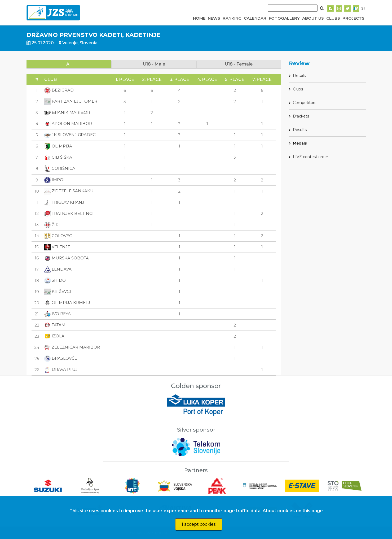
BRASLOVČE (61, 358)
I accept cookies (199, 524)
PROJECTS (353, 18)
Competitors (305, 103)
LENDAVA (58, 269)
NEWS (214, 18)
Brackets (301, 116)
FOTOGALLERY (284, 18)
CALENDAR (255, 18)
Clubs (298, 89)
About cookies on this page (293, 511)
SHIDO (55, 280)
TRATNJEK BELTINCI (69, 213)
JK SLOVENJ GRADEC (70, 135)
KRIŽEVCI (58, 291)
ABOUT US (313, 18)
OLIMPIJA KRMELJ (67, 303)
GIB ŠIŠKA (58, 157)
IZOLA (54, 336)
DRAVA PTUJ (61, 369)
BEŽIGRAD (59, 90)
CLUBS (333, 18)
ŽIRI (52, 225)
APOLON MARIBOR (68, 123)
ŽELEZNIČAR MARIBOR (72, 347)
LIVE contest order (310, 157)
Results (300, 130)
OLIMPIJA (58, 146)
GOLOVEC (58, 236)
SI (363, 8)
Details (299, 76)
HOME (199, 18)
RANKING (232, 18)
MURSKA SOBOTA (67, 258)
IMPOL (55, 180)
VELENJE (57, 247)
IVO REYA (58, 314)
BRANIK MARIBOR (67, 112)
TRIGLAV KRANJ (64, 202)
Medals (300, 143)
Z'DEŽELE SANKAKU (69, 191)
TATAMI (56, 325)
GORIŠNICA (60, 168)
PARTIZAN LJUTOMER (71, 101)
